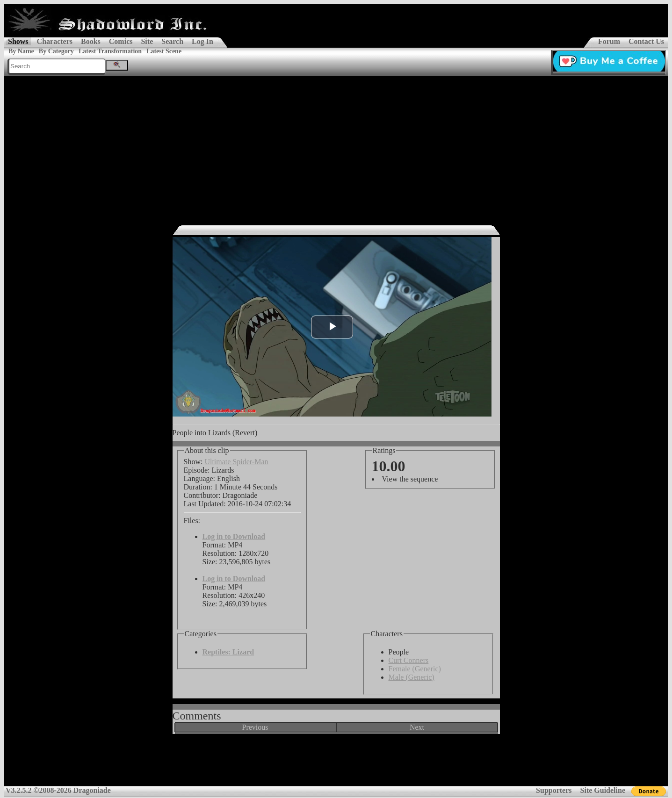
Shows (18, 41)
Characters (55, 41)
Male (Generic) (412, 677)
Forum (609, 41)
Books (91, 41)
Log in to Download (234, 536)
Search (172, 41)
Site (147, 41)
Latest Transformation (110, 51)
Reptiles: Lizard (228, 652)
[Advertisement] (336, 146)
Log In (202, 41)
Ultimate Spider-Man (236, 462)
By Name (21, 51)
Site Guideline (603, 790)
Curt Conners (409, 660)
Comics (121, 41)
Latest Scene (164, 51)
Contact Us (646, 41)
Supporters (554, 790)
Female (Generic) (415, 669)
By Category (56, 51)
